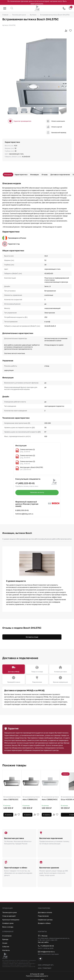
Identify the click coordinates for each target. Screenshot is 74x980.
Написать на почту (37, 492)
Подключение (43, 916)
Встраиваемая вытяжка (27, 539)
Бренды (5, 939)
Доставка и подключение (61, 175)
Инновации (35, 175)
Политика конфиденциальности (37, 976)
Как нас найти (43, 942)
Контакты (6, 950)
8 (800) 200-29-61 (22, 510)
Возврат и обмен (45, 923)
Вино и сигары (8, 927)
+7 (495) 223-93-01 (25, 483)
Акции (5, 943)
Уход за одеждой (9, 916)
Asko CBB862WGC (50, 798)
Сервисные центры (45, 919)
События (6, 946)
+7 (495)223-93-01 (46, 946)
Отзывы (45, 175)
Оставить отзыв (32, 637)
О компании (7, 935)
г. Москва (43, 935)
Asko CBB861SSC (31, 798)
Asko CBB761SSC (12, 798)
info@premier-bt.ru (46, 952)
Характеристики (21, 175)
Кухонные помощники (11, 919)
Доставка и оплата (45, 912)
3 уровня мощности (10, 539)
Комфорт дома (8, 923)
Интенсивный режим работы (48, 539)
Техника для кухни (10, 912)
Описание (8, 175)
